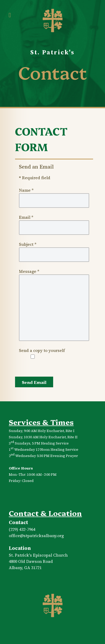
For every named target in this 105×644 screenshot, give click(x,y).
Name (26, 190)
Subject (28, 244)
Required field (35, 178)
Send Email (34, 382)
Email (26, 217)
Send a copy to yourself (42, 350)
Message (29, 271)
